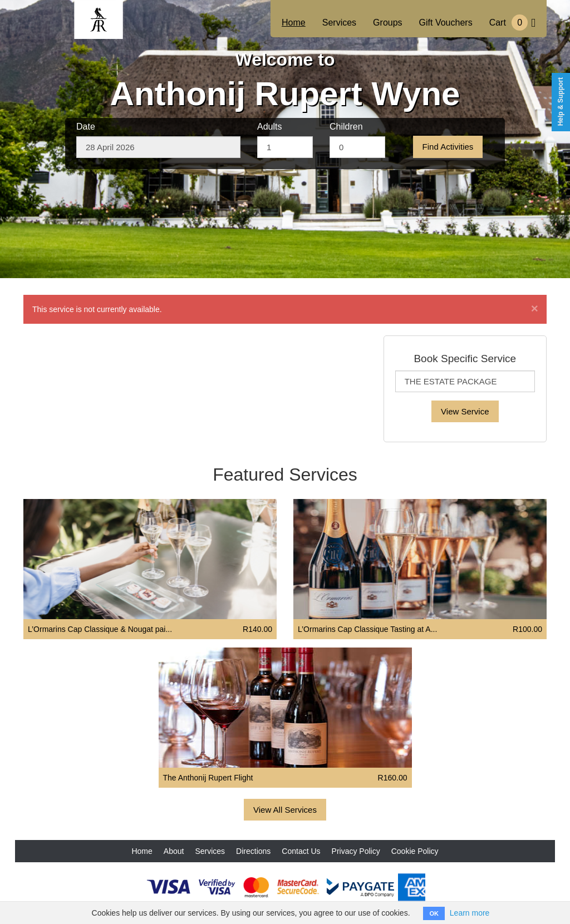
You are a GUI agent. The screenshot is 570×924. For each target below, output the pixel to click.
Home (294, 23)
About (174, 851)
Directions (253, 851)
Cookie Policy (415, 851)
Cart (512, 23)
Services (339, 23)
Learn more (470, 913)
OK (434, 913)
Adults (269, 127)
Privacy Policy (356, 851)
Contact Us (301, 851)
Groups (387, 23)
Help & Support (561, 102)
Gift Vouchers (446, 23)
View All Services (285, 810)
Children (346, 127)
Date (86, 127)
